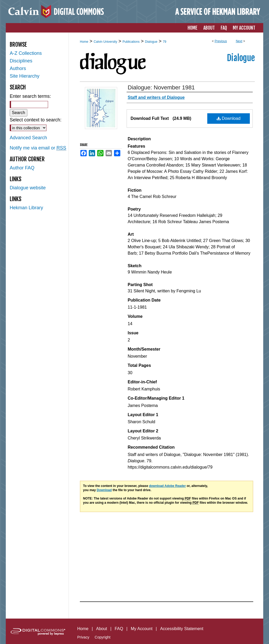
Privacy (83, 637)
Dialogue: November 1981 (161, 87)
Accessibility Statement (182, 629)
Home (84, 42)
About (102, 629)
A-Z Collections (26, 53)
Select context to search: (36, 120)
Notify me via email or (38, 148)
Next (239, 41)
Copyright (102, 637)
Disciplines (21, 61)
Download (229, 118)
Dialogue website (28, 188)
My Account (142, 629)
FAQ (119, 629)
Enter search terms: (30, 96)
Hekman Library (26, 208)
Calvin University (105, 42)
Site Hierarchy (25, 76)
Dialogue (151, 42)
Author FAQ (22, 168)
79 (165, 42)
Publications (131, 42)
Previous (221, 41)
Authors (18, 68)
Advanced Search (28, 138)
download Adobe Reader (167, 486)
